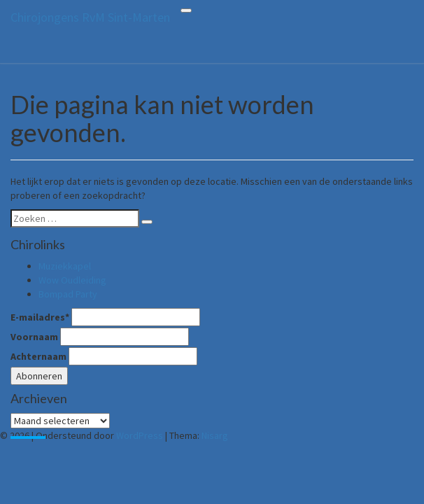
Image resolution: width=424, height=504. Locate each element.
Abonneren (39, 376)
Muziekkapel (65, 266)
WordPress (140, 435)
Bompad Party (68, 294)
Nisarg (215, 435)
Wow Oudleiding (72, 280)
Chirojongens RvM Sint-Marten (90, 17)
